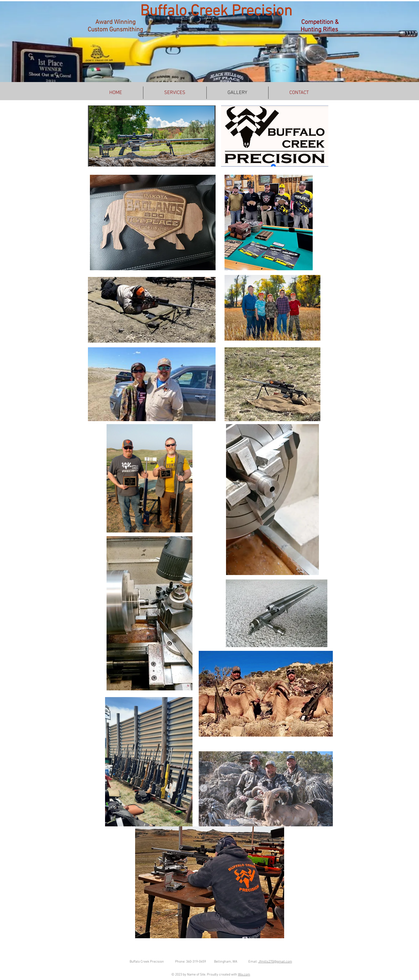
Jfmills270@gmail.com (275, 962)
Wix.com (244, 975)
